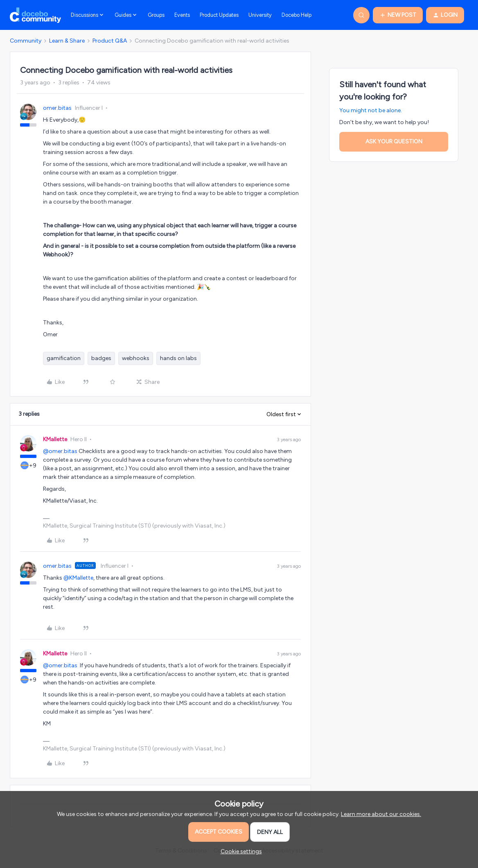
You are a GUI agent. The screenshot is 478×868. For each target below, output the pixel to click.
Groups (156, 15)
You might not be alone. (371, 110)
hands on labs (178, 358)
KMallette (55, 439)
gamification (64, 358)
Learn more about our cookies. (381, 814)
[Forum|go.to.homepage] (35, 15)
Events (182, 15)
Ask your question (394, 142)
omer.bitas (57, 108)
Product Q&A (110, 41)
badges (101, 358)
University (260, 15)
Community (26, 41)
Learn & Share (67, 41)
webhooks (136, 358)
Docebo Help (296, 15)
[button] (398, 15)
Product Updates (219, 15)
